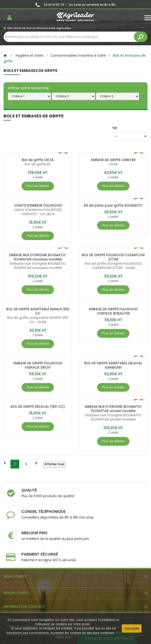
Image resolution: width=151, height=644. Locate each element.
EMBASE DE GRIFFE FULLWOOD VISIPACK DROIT (38, 365)
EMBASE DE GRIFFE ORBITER (113, 160)
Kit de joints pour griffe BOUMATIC (113, 205)
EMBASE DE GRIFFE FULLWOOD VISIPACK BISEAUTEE (113, 311)
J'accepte (132, 628)
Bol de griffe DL (38, 164)
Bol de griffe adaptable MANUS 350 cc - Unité (38, 320)
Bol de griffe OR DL (38, 160)
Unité (113, 164)
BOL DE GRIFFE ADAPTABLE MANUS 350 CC (38, 311)
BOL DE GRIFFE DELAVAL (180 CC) (38, 407)
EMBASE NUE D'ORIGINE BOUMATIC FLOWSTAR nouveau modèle (38, 257)
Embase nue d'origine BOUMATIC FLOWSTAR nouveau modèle (38, 266)
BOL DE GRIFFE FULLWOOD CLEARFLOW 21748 (113, 257)
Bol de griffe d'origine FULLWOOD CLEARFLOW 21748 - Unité (113, 266)
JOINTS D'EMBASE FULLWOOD (38, 205)
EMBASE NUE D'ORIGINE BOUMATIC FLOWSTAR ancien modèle (113, 409)
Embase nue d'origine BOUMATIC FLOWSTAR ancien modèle (113, 417)
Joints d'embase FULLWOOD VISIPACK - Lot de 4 (38, 212)
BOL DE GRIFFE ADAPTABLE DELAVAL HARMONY (113, 365)
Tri (114, 128)
